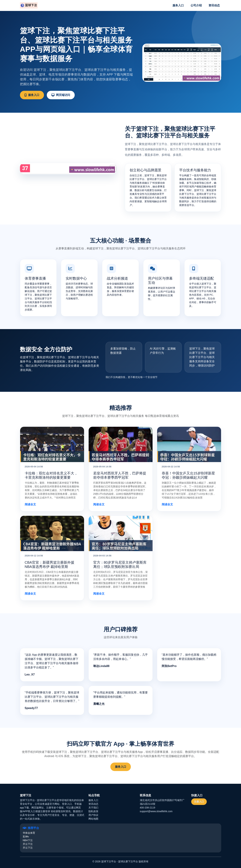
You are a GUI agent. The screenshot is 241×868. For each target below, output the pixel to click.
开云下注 (28, 844)
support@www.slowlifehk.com (156, 811)
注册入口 (199, 802)
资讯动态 (214, 5)
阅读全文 (30, 504)
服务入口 (178, 5)
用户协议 (93, 815)
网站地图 (93, 819)
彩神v (26, 837)
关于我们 (93, 808)
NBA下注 (28, 840)
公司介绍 (196, 5)
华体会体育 (29, 833)
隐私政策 (93, 811)
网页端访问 (61, 95)
